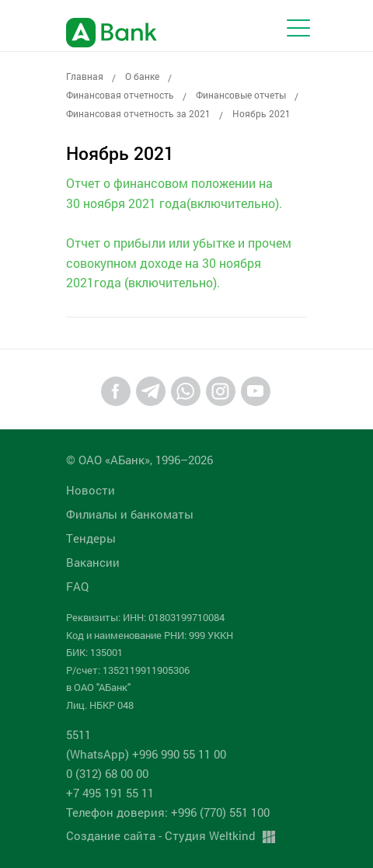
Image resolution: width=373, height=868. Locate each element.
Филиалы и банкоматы (130, 514)
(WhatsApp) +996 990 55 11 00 (146, 754)
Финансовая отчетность (120, 95)
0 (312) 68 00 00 (107, 773)
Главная (85, 76)
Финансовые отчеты (241, 95)
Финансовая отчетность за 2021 (138, 113)
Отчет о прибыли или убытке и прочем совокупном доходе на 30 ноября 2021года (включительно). (179, 262)
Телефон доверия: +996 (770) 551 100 (168, 812)
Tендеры (91, 538)
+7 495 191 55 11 (110, 793)
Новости (91, 490)
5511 (78, 734)
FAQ (77, 586)
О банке (142, 76)
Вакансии (93, 562)
